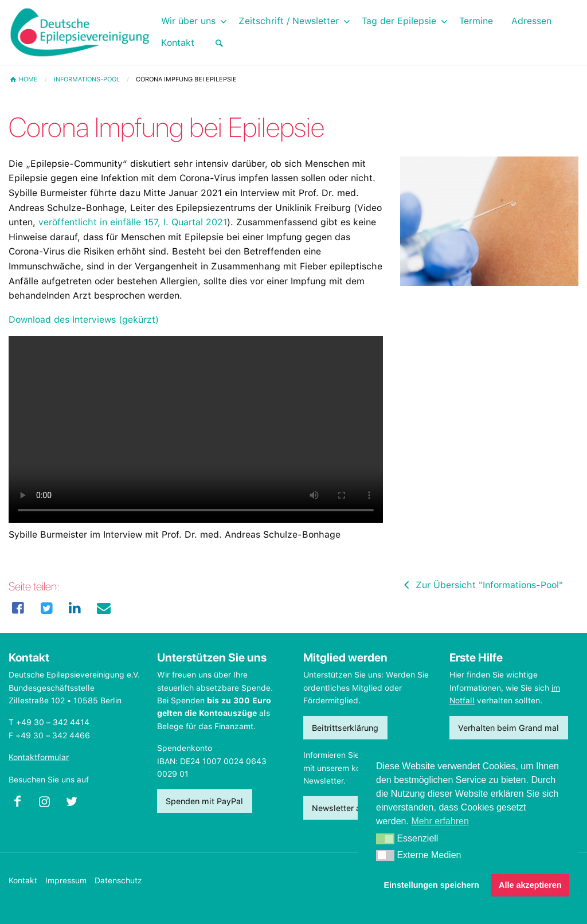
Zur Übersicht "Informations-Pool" (482, 585)
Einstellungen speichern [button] (432, 885)
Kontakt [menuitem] (178, 43)
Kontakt (23, 880)
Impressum (66, 880)
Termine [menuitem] (476, 21)
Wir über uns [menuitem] (188, 21)
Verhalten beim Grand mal (508, 728)
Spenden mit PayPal (204, 801)
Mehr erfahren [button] (440, 821)
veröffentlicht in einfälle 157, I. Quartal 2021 (133, 222)
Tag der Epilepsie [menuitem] (399, 21)
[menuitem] (219, 43)
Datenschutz (118, 880)
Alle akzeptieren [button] (530, 885)
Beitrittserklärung (345, 728)
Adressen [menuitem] (531, 21)
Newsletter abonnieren (355, 808)
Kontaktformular (39, 757)
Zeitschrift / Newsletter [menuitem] (289, 21)
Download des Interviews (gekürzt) (84, 320)
